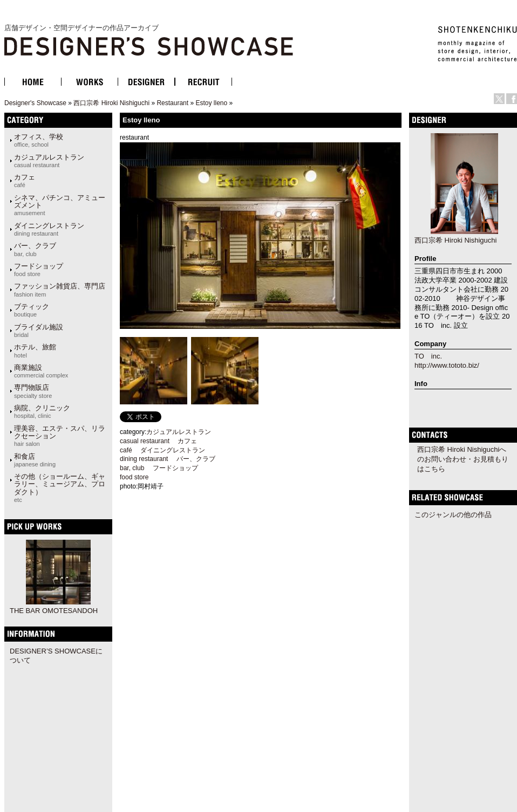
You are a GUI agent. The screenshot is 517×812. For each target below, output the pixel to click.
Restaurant (172, 103)
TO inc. (428, 356)
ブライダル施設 (39, 331)
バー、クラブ (35, 249)
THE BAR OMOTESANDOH (54, 611)
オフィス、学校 (39, 140)
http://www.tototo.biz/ (447, 365)
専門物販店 (33, 391)
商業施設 (41, 371)
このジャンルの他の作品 (453, 515)
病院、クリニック (42, 411)
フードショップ (39, 270)
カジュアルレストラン (49, 161)
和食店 (35, 460)
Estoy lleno (211, 103)
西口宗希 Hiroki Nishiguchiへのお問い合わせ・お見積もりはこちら (463, 459)
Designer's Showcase (35, 103)
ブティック (32, 310)
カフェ (25, 181)
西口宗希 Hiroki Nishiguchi (111, 103)
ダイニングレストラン (49, 229)
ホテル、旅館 (35, 350)
